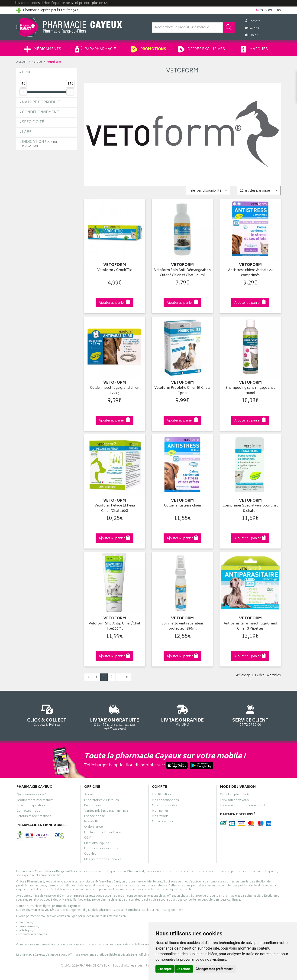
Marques (254, 49)
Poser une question (31, 806)
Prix (26, 73)
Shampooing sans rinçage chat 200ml (250, 391)
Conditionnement (40, 113)
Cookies (90, 854)
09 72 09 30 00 (250, 715)
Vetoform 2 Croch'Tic (115, 270)
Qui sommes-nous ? (32, 795)
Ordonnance (94, 827)
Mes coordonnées (165, 801)
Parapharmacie (96, 49)
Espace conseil (95, 817)
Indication (40, 144)
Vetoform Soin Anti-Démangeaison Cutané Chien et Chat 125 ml (182, 273)
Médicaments (43, 49)
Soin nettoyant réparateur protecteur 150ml (182, 626)
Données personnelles (101, 849)
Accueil (21, 62)
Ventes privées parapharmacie (106, 811)
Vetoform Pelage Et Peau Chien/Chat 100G (115, 508)
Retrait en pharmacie (235, 795)
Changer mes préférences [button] (215, 969)
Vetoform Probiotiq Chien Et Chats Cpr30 (182, 391)
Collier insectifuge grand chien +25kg (115, 391)
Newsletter (92, 822)
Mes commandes (165, 806)
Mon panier (160, 811)
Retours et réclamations (34, 817)
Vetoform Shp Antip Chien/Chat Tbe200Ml (115, 626)
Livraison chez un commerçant (243, 806)
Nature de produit (41, 103)
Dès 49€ (115, 717)
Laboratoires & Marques (102, 801)
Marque (37, 62)
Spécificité (33, 122)
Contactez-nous (28, 811)
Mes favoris (160, 817)
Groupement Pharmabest (35, 801)
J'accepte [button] (165, 969)
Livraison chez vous (234, 801)
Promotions (148, 49)
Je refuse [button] (184, 969)
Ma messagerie (163, 822)
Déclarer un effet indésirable (105, 833)
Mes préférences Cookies (103, 860)
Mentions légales (97, 844)
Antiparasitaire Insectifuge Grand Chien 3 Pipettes (250, 626)
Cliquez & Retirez (47, 715)
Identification (161, 795)
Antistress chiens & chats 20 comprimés (250, 273)
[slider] (23, 92)
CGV (87, 838)
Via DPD (182, 715)
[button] (208, 190)
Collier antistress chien (182, 506)
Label (28, 132)
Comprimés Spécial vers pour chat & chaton (250, 508)
